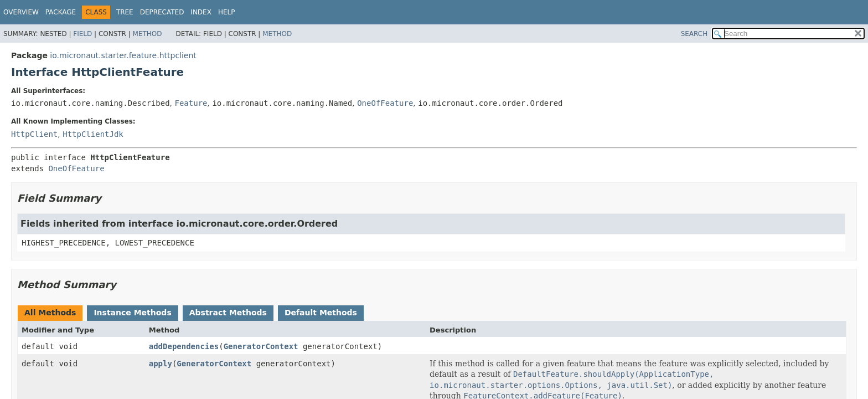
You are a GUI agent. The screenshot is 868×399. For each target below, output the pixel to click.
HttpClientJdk (93, 134)
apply (161, 364)
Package (61, 12)
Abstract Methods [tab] (228, 313)
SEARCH (694, 34)
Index (201, 12)
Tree (125, 12)
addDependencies (184, 346)
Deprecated (162, 12)
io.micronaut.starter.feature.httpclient (123, 55)
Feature (191, 103)
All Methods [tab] (50, 313)
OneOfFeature (385, 103)
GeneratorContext (261, 346)
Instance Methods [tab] (132, 313)
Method (148, 34)
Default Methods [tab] (321, 313)
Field (82, 34)
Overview (21, 12)
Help (227, 12)
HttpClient (34, 134)
